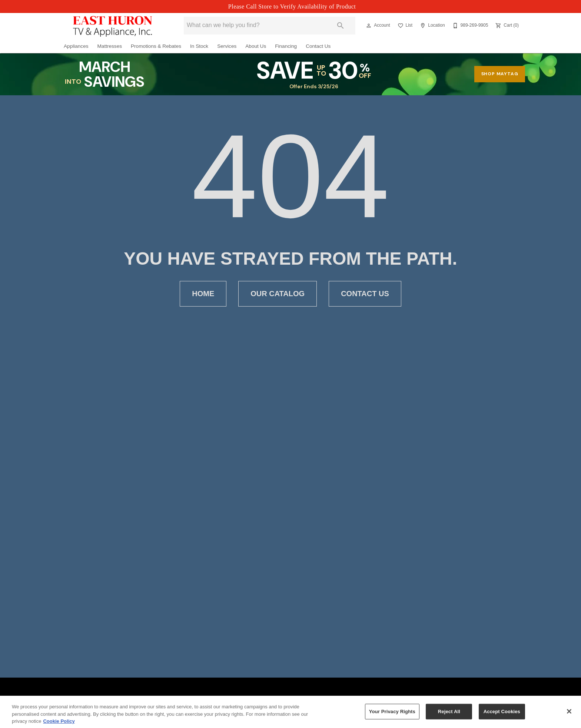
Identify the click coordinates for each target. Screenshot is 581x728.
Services (227, 46)
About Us (256, 46)
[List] (404, 26)
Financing (286, 46)
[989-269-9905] (470, 26)
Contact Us (318, 46)
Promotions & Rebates (156, 46)
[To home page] (113, 26)
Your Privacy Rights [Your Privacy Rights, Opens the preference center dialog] (392, 716)
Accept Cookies (502, 716)
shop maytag (500, 74)
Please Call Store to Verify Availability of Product (292, 6)
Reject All (449, 716)
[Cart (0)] (506, 26)
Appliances (76, 46)
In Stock (199, 46)
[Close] (569, 716)
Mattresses (110, 46)
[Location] (431, 26)
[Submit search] (341, 26)
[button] (369, 26)
